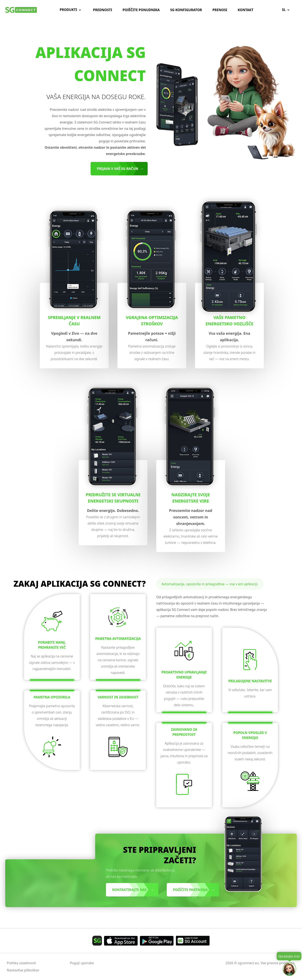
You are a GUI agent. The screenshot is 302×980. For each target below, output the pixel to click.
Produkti (68, 10)
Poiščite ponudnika (141, 10)
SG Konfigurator (186, 10)
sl (284, 10)
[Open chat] (289, 969)
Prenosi (220, 10)
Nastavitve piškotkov (23, 970)
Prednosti (103, 10)
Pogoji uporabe (82, 963)
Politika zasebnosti (21, 963)
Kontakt (245, 10)
